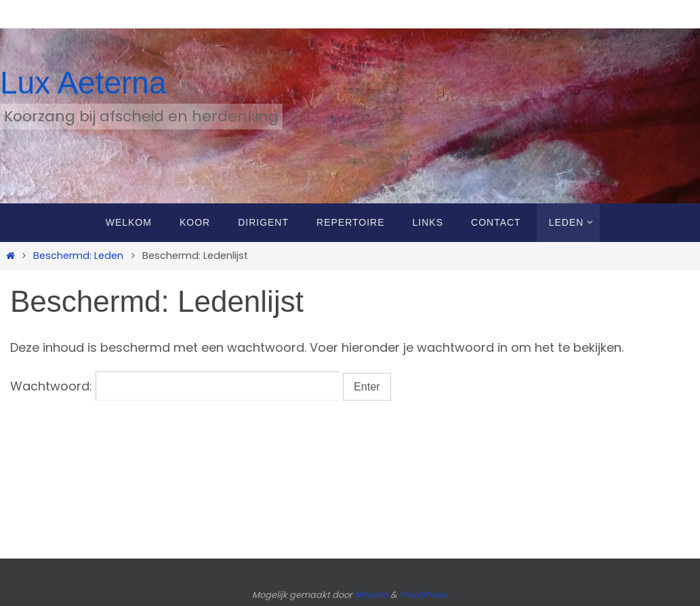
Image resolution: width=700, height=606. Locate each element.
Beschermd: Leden (78, 256)
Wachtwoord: (175, 386)
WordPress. (424, 595)
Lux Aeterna (83, 83)
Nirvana (371, 595)
